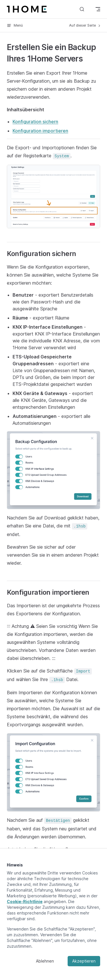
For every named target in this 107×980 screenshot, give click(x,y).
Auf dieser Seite (85, 25)
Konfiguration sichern (35, 122)
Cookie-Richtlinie (25, 901)
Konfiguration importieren (40, 131)
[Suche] (82, 9)
